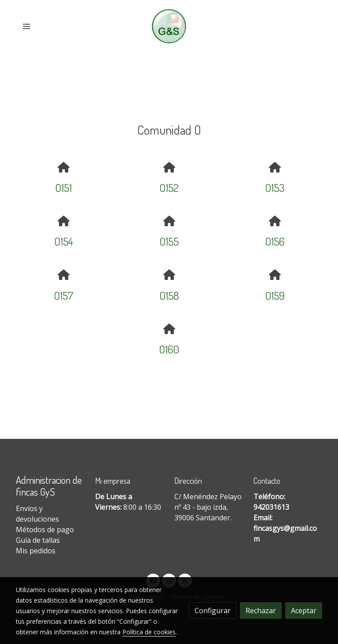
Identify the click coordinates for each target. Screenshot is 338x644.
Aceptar (304, 611)
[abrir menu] (26, 26)
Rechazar (261, 611)
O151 (63, 188)
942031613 (271, 507)
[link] (169, 26)
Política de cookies (149, 632)
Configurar (213, 611)
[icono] (63, 167)
